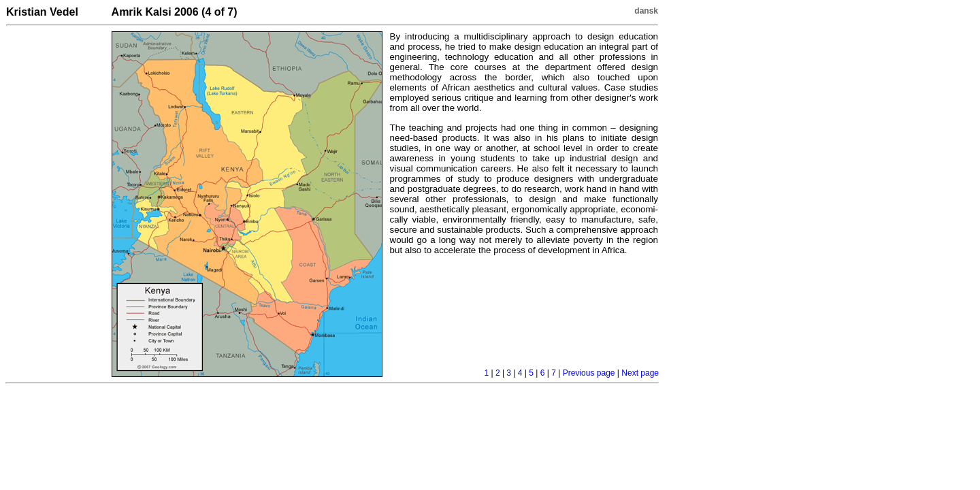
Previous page (589, 373)
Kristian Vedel (42, 12)
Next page (640, 373)
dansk (646, 11)
